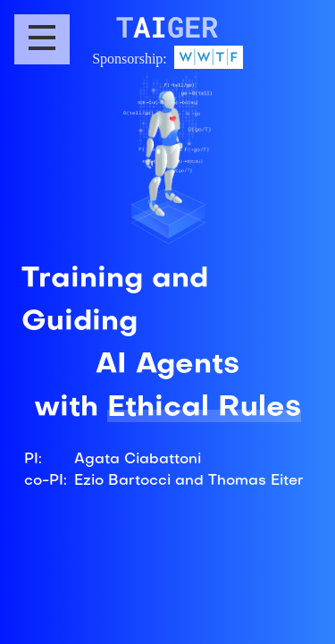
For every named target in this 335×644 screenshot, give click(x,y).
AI (167, 26)
